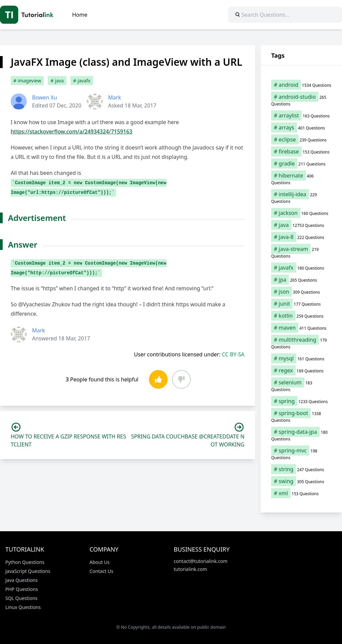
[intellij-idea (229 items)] (301, 198)
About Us (100, 562)
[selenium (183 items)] (301, 386)
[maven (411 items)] (301, 328)
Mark (115, 97)
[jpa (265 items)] (301, 280)
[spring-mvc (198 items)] (301, 454)
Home (80, 15)
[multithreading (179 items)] (301, 343)
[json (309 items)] (301, 292)
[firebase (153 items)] (301, 151)
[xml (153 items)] (301, 493)
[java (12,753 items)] (301, 225)
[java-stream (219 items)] (301, 252)
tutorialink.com (190, 569)
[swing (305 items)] (301, 481)
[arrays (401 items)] (301, 127)
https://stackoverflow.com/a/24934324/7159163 (71, 131)
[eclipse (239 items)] (301, 139)
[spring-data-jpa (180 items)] (301, 435)
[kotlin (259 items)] (301, 316)
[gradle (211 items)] (301, 164)
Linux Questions (23, 607)
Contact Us (101, 571)
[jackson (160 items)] (301, 213)
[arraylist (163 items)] (301, 115)
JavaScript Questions (28, 571)
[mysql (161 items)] (301, 358)
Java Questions (22, 580)
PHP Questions (22, 589)
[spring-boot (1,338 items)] (301, 416)
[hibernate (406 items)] (301, 179)
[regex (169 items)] (301, 370)
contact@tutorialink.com (201, 561)
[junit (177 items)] (301, 304)
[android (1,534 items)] (301, 85)
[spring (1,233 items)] (301, 401)
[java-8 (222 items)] (301, 237)
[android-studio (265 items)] (301, 100)
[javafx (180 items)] (301, 268)
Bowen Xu (45, 97)
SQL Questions (21, 598)
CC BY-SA (233, 354)
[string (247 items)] (301, 469)
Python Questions (25, 562)
